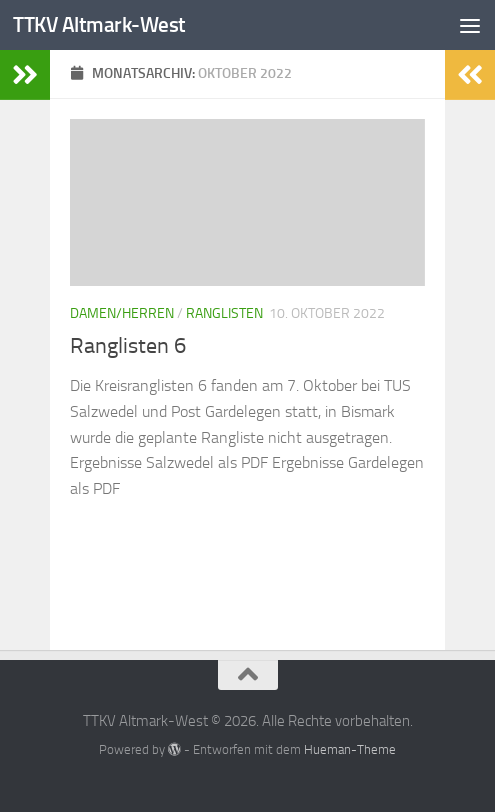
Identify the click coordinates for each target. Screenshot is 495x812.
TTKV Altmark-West (99, 24)
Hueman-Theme (350, 749)
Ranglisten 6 (128, 346)
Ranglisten (224, 313)
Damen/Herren (122, 313)
